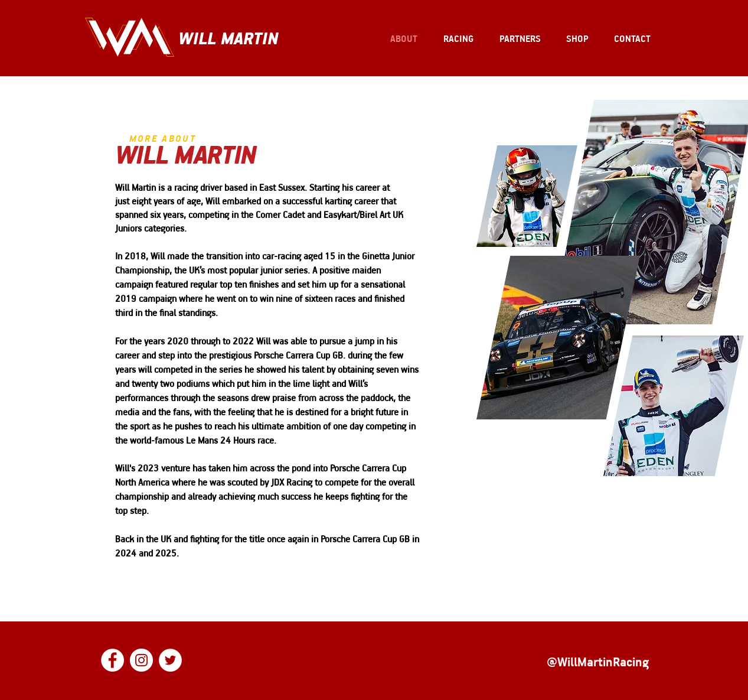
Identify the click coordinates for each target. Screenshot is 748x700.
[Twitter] (170, 660)
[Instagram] (141, 660)
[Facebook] (112, 660)
